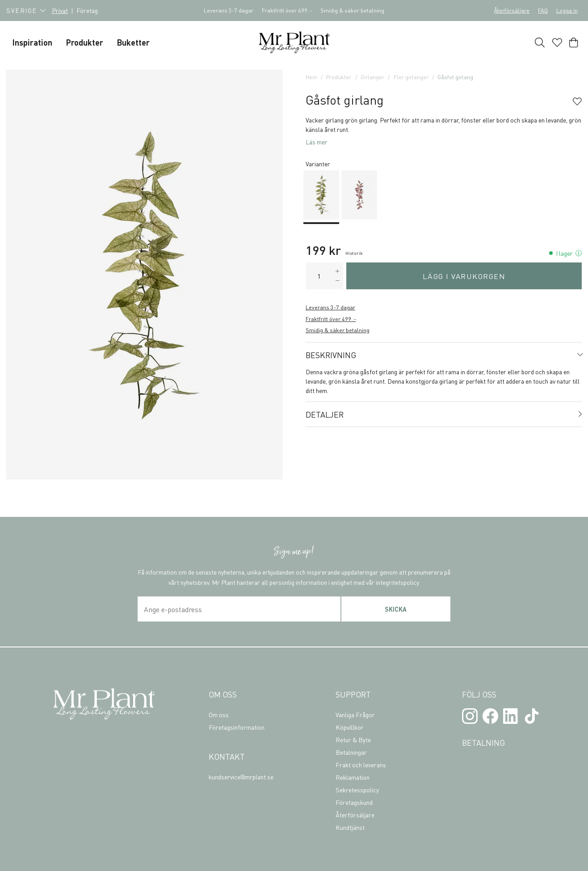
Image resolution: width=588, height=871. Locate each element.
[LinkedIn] (511, 716)
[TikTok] (531, 716)
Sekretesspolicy (357, 790)
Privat (60, 10)
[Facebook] (490, 716)
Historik (354, 253)
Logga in (567, 10)
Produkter (339, 77)
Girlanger (372, 77)
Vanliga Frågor (355, 715)
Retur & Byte (353, 740)
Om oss (219, 715)
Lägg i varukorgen (464, 276)
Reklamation (353, 777)
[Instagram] (470, 716)
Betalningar (351, 752)
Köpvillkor (350, 727)
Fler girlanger (411, 77)
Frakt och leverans (361, 765)
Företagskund (354, 802)
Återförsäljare (512, 10)
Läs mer (317, 142)
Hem (311, 77)
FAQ (543, 10)
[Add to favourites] (577, 102)
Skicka (396, 609)
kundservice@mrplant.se (241, 777)
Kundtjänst (350, 827)
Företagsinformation (237, 727)
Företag (87, 10)
